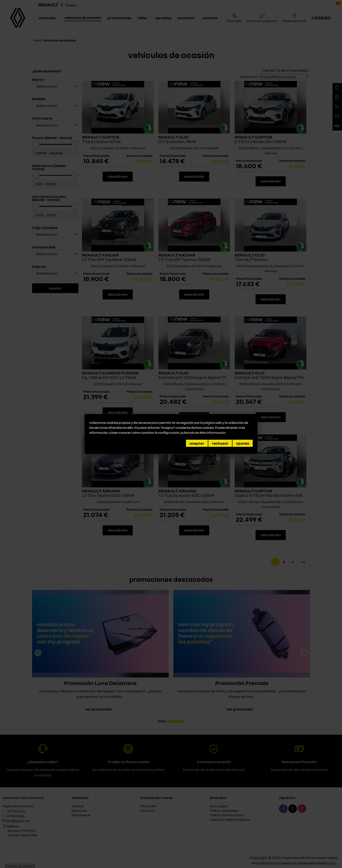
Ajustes (243, 443)
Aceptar (197, 443)
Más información (213, 432)
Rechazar (220, 443)
